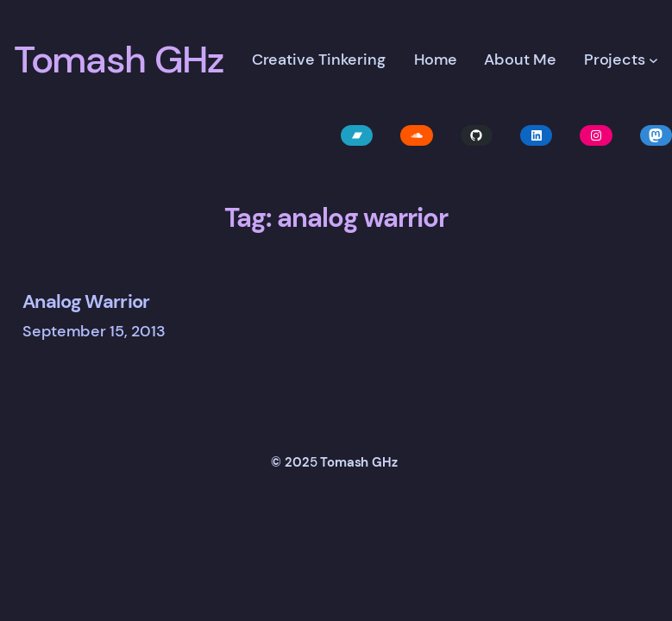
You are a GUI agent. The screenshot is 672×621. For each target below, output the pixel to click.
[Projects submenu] (653, 60)
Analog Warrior (86, 301)
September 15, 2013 (94, 331)
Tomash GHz (119, 60)
